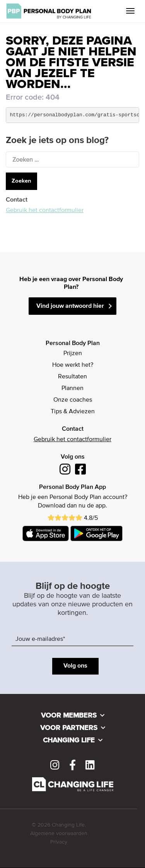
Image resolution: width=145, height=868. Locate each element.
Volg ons (75, 666)
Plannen (72, 388)
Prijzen (73, 354)
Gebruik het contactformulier (45, 211)
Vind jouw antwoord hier (70, 306)
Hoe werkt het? (73, 365)
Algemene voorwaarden (59, 833)
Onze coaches (73, 400)
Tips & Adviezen (73, 412)
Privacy (59, 842)
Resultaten (72, 377)
